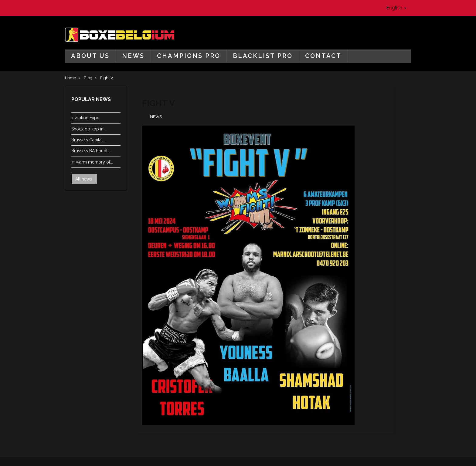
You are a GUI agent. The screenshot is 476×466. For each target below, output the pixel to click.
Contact (323, 56)
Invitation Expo (85, 118)
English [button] (396, 8)
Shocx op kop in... (89, 129)
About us (90, 56)
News (133, 56)
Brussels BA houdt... (91, 151)
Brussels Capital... (88, 140)
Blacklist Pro (263, 56)
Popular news (91, 99)
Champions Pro (189, 56)
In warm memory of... (92, 162)
